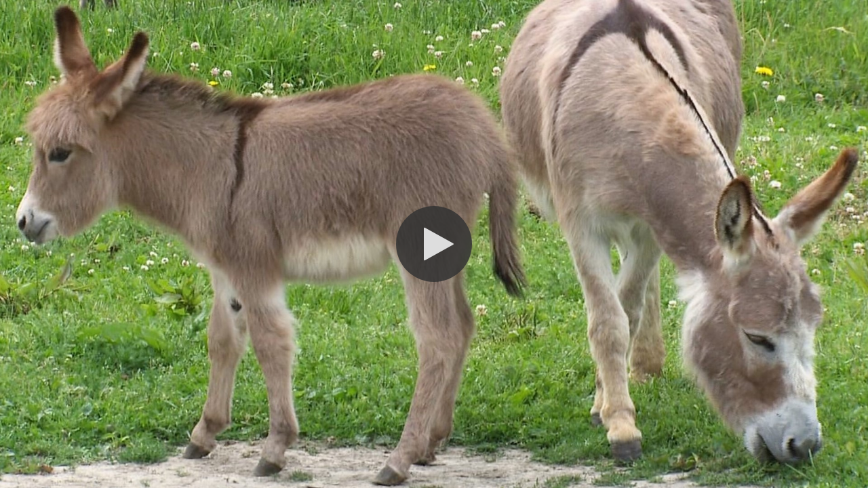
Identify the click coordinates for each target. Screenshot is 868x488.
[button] (434, 244)
